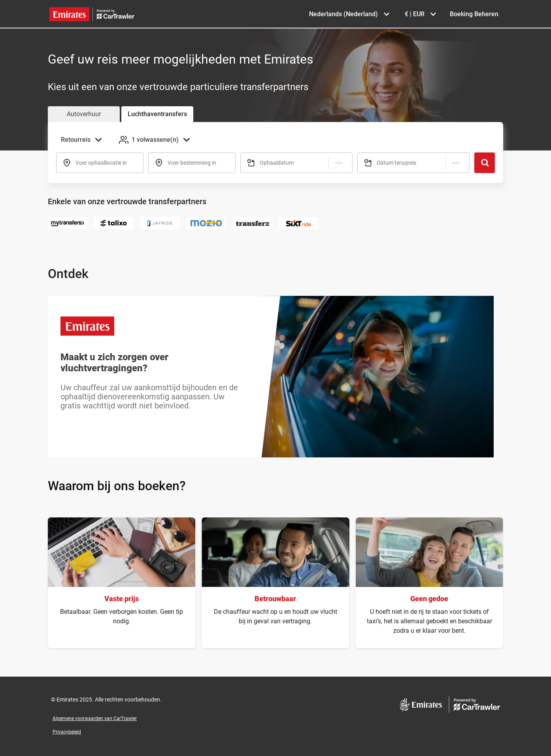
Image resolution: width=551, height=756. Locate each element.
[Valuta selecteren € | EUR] (420, 14)
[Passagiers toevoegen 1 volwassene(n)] (155, 140)
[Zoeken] (485, 163)
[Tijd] (339, 163)
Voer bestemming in (192, 163)
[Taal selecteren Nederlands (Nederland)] (349, 14)
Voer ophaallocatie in (101, 163)
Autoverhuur (84, 114)
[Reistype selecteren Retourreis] (84, 140)
